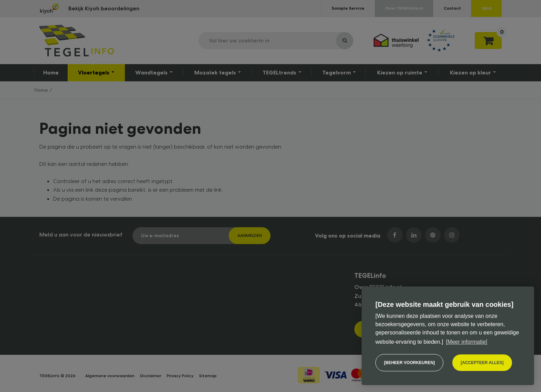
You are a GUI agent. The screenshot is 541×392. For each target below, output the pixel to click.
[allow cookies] (482, 363)
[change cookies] (409, 363)
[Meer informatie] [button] (466, 342)
